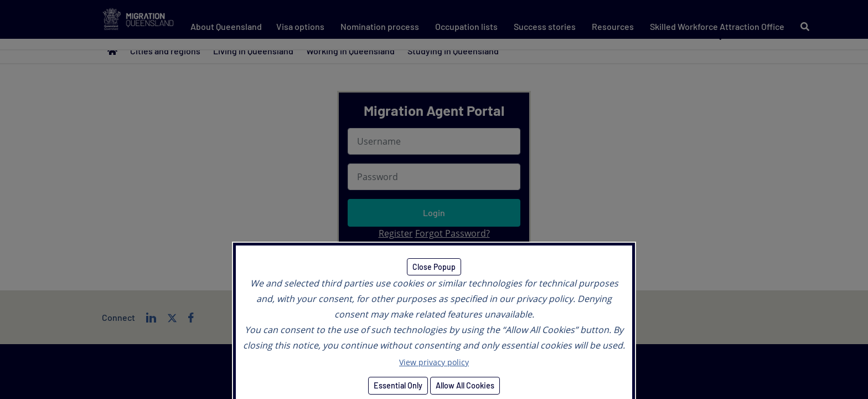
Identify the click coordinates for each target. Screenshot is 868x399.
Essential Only (398, 385)
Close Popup (434, 267)
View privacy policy (434, 362)
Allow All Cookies (465, 385)
